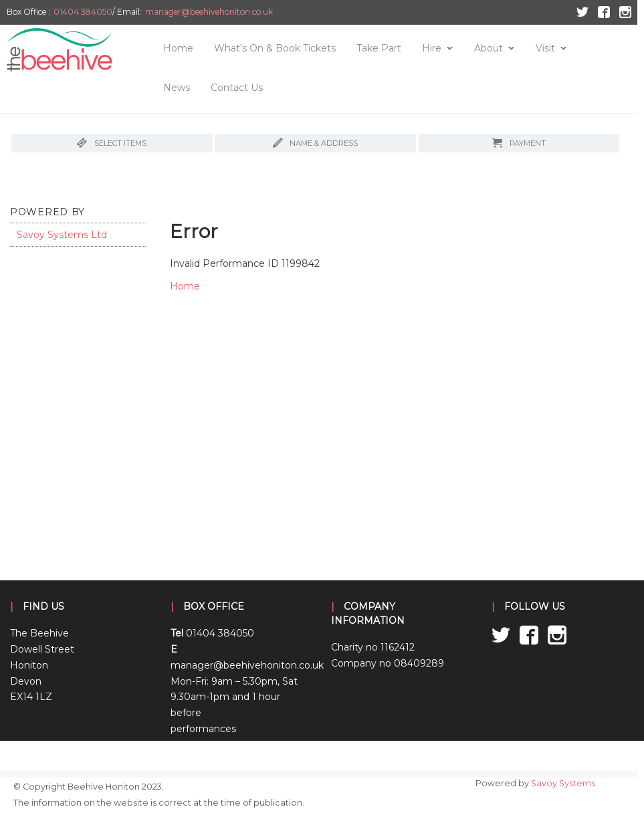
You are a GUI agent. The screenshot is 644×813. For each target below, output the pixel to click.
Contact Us (237, 88)
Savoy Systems (563, 783)
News (177, 88)
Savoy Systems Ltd (62, 235)
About (489, 48)
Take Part (379, 48)
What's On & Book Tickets (275, 48)
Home (178, 48)
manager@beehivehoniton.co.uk (209, 12)
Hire (432, 48)
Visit (545, 48)
